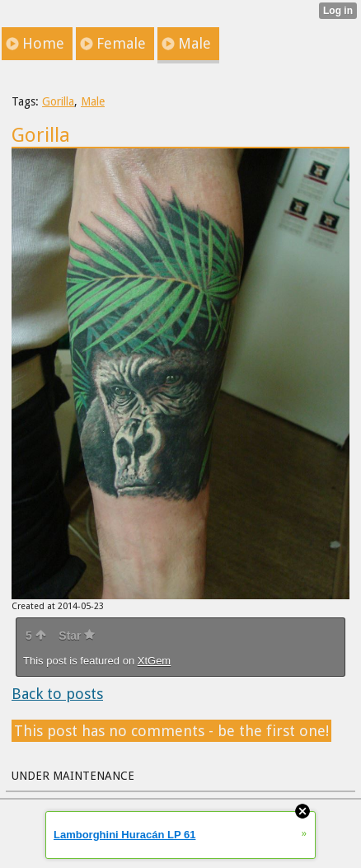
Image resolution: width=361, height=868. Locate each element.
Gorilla (58, 101)
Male (93, 101)
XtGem (154, 661)
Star (77, 636)
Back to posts (57, 694)
